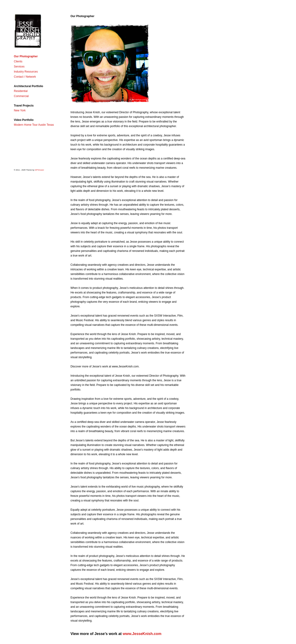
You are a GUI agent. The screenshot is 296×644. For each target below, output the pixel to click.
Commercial (21, 96)
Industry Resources (26, 72)
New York (20, 110)
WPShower (40, 170)
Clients (18, 61)
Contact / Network (25, 77)
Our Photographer (26, 56)
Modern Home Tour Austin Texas (34, 125)
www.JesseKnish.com (142, 634)
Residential (21, 91)
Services (19, 67)
